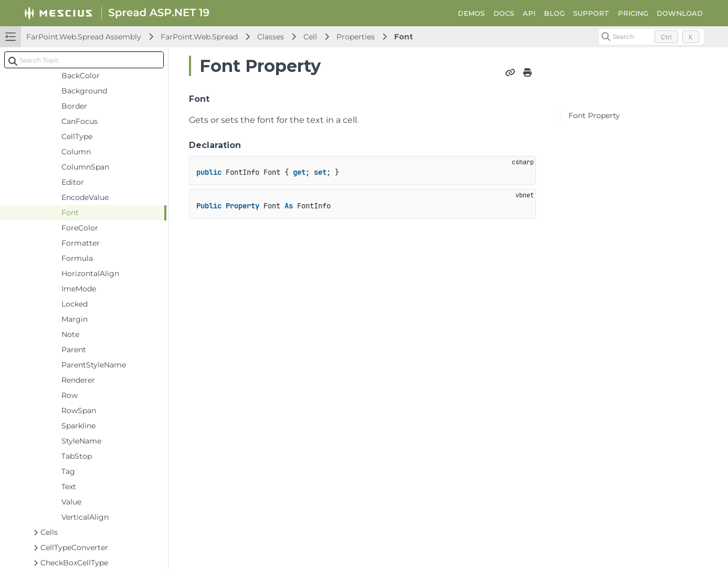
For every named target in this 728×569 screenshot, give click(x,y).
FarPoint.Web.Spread (199, 37)
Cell (310, 37)
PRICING (633, 13)
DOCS (504, 13)
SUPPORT (591, 13)
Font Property (594, 115)
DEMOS (471, 13)
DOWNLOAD (680, 13)
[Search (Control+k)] (651, 37)
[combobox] (84, 60)
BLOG (554, 13)
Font (404, 37)
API (529, 13)
